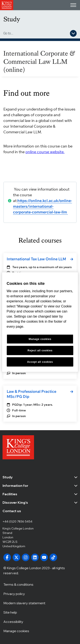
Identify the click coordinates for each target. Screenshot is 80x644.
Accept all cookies (40, 362)
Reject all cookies (40, 350)
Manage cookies (16, 631)
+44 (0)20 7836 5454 (17, 521)
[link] (40, 259)
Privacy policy (14, 594)
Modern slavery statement (24, 603)
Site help (10, 612)
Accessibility (13, 621)
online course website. (45, 152)
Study (12, 19)
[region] (40, 322)
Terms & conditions (18, 584)
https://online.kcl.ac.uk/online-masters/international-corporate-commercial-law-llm (43, 206)
